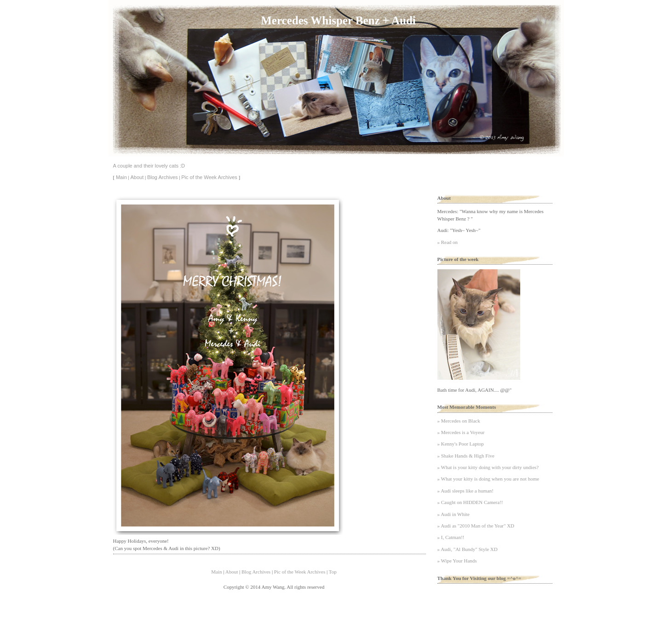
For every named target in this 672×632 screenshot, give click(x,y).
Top (333, 572)
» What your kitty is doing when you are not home (488, 479)
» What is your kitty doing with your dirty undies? (488, 467)
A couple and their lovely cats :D (149, 166)
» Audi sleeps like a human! (466, 491)
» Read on (448, 242)
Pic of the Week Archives (209, 177)
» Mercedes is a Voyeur (461, 432)
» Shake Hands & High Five (466, 456)
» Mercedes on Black (459, 421)
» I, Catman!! (451, 537)
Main (121, 177)
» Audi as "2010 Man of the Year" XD (476, 526)
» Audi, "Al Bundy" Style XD (468, 549)
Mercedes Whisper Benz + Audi (338, 20)
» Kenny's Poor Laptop (461, 444)
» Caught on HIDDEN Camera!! (470, 502)
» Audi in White (454, 514)
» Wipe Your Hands (457, 561)
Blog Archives (163, 177)
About (137, 177)
